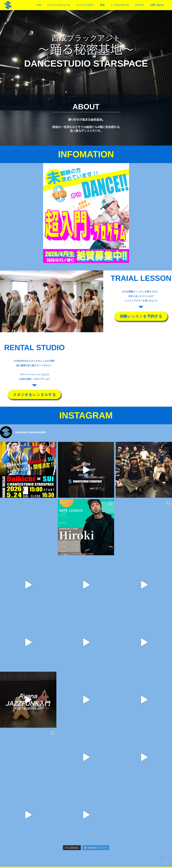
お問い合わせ (158, 5)
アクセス (142, 5)
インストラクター (92, 5)
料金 (108, 5)
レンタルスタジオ (124, 5)
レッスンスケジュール (67, 5)
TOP (49, 5)
